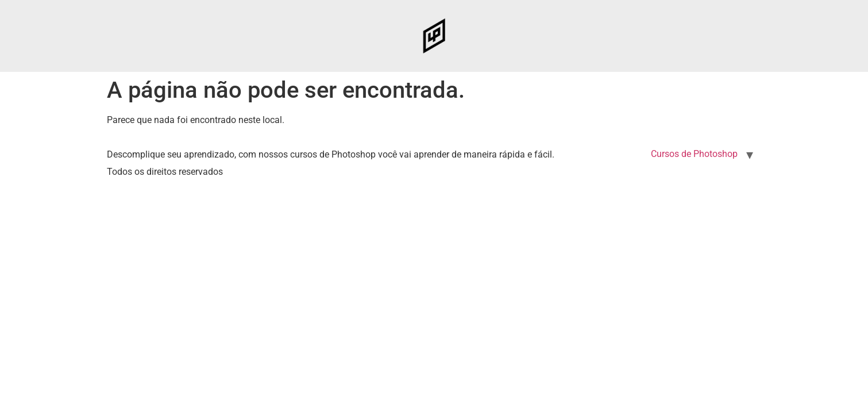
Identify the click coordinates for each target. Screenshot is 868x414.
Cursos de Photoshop (694, 154)
